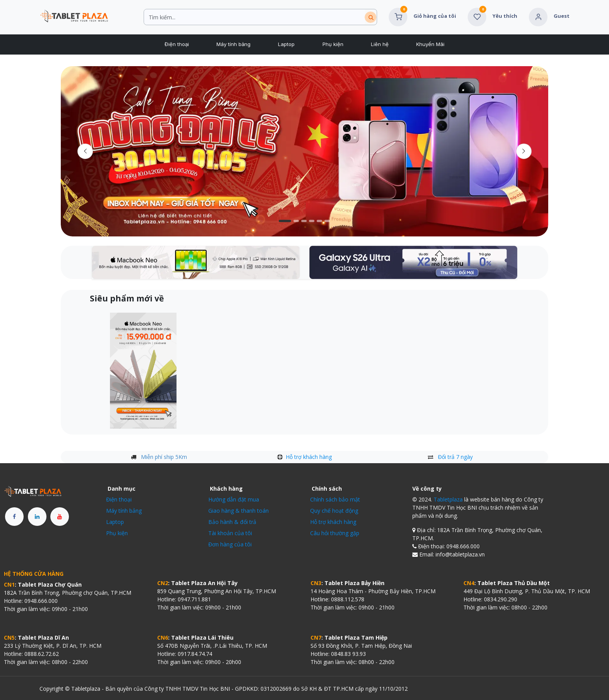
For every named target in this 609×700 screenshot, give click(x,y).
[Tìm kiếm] (371, 17)
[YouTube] (60, 517)
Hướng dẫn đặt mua (234, 499)
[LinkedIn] (37, 517)
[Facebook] (14, 517)
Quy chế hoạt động (334, 511)
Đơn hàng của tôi (230, 544)
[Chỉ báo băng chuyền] (304, 221)
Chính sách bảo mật (335, 499)
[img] (524, 151)
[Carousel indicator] (285, 221)
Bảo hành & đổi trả (232, 522)
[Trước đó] (85, 151)
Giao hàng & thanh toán (238, 511)
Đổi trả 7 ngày (455, 457)
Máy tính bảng (124, 511)
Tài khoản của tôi (230, 533)
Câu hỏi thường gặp (335, 533)
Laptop (115, 522)
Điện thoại (119, 499)
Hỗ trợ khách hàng (309, 457)
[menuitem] (177, 44)
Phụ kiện (117, 533)
